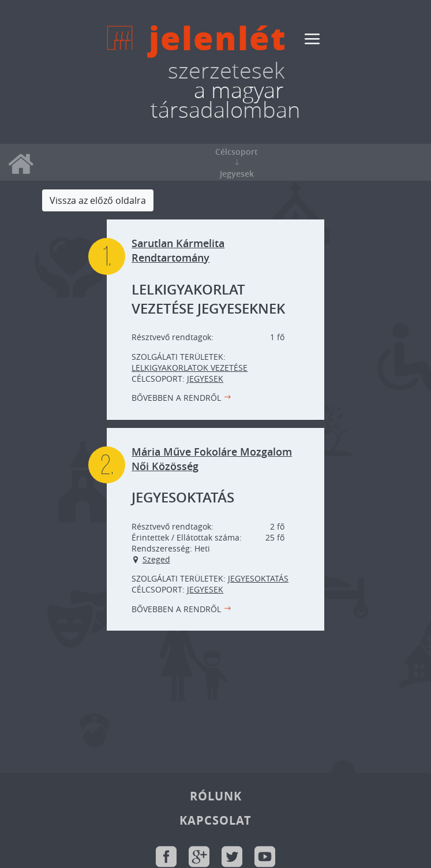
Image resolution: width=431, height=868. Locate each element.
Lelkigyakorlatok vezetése (190, 368)
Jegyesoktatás (258, 578)
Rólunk (216, 796)
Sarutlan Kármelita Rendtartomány (178, 251)
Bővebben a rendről (176, 398)
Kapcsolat (215, 820)
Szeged (156, 559)
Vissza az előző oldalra (98, 200)
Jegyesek (205, 379)
